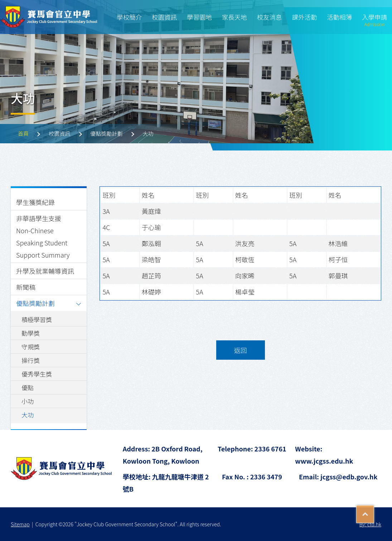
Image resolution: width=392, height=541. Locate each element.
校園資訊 (164, 17)
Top (374, 512)
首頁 (23, 133)
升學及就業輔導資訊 (45, 271)
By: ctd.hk (370, 524)
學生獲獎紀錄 (35, 202)
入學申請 (374, 20)
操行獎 (31, 360)
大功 (28, 415)
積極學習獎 (37, 319)
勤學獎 (31, 333)
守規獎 (31, 347)
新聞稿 (26, 287)
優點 (28, 387)
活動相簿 (339, 17)
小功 (28, 401)
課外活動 (304, 17)
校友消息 (270, 17)
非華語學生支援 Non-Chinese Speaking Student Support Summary (43, 236)
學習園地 (199, 17)
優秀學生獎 (37, 374)
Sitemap (20, 524)
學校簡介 (129, 17)
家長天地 (234, 17)
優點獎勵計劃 (35, 303)
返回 (241, 350)
